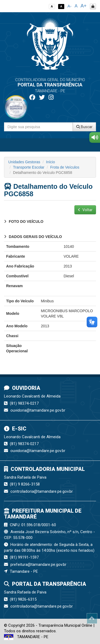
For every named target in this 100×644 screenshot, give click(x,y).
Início (51, 162)
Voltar (85, 210)
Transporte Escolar (29, 167)
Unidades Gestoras (24, 162)
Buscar (84, 127)
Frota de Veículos (65, 167)
